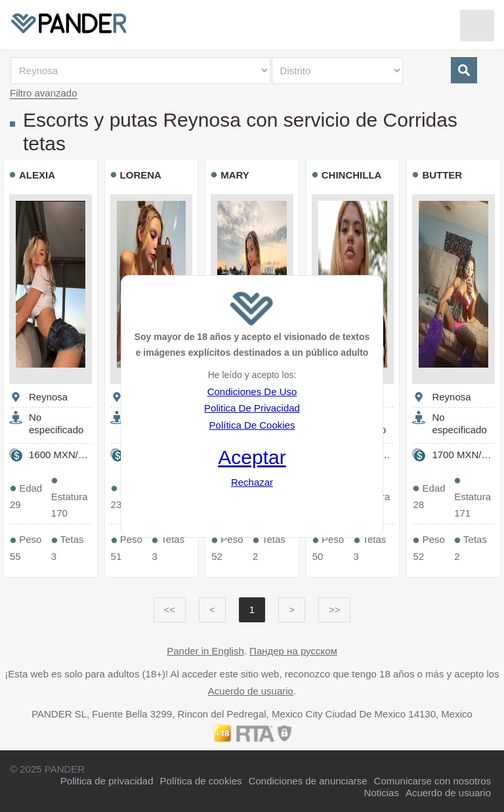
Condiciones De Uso (252, 392)
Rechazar (252, 482)
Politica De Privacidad (252, 408)
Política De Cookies (252, 425)
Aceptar (252, 457)
